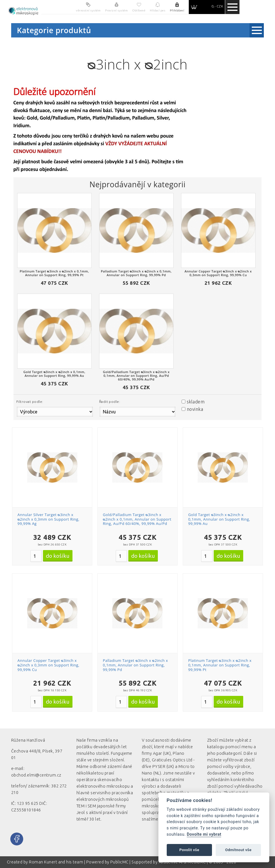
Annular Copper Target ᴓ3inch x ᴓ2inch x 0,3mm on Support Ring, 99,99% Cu (48, 665)
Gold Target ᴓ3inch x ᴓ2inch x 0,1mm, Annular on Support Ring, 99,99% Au (219, 519)
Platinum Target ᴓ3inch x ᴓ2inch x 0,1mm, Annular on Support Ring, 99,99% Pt (220, 665)
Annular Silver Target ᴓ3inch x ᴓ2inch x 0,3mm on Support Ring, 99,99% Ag (48, 519)
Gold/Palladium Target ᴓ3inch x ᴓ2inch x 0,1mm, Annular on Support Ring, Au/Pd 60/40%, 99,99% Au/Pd (137, 519)
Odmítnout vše (238, 850)
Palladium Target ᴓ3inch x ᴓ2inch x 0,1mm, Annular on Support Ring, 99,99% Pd (135, 665)
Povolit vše (189, 850)
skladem (196, 402)
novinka (195, 409)
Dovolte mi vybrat (204, 834)
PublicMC (119, 862)
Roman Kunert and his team (56, 862)
